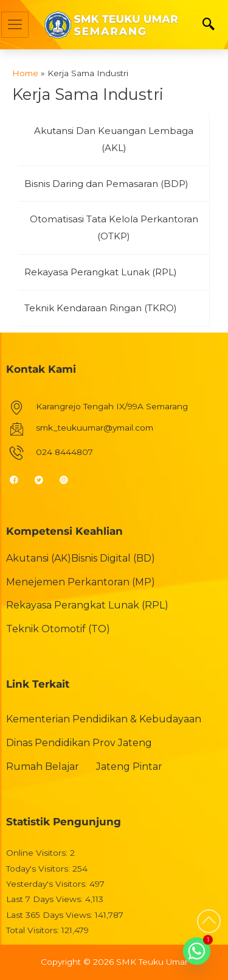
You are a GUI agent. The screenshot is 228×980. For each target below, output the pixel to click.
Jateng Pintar (129, 767)
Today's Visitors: (39, 869)
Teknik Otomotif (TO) (58, 629)
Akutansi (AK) (39, 558)
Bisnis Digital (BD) (113, 558)
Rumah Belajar (43, 767)
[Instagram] (69, 479)
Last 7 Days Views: (46, 899)
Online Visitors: (38, 853)
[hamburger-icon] (15, 25)
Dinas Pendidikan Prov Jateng (79, 743)
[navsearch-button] (209, 25)
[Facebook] (19, 479)
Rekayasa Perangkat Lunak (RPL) (87, 605)
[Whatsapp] (197, 951)
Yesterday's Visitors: (48, 884)
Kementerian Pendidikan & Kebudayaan (104, 719)
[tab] (114, 140)
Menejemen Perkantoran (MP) (81, 582)
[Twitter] (44, 479)
